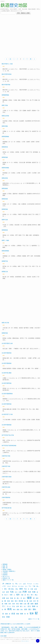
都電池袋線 (5, 188)
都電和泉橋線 (5, 168)
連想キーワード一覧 (8, 580)
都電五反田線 (5, 116)
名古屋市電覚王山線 (7, 343)
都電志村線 (5, 178)
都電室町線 (5, 147)
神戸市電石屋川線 (7, 508)
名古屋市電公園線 (7, 373)
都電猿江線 (5, 272)
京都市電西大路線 (7, 477)
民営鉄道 (5, 575)
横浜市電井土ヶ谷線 (7, 64)
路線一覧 (5, 566)
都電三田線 (5, 105)
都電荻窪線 (5, 333)
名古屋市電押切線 (7, 383)
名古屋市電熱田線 (7, 353)
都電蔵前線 (5, 230)
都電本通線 (5, 126)
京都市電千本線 (6, 466)
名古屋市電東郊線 (7, 404)
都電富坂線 (5, 199)
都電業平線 (5, 261)
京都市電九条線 (6, 487)
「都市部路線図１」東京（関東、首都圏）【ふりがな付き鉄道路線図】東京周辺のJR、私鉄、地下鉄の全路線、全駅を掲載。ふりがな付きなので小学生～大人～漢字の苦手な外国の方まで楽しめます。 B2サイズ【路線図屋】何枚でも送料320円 (20, 629)
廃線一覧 (5, 568)
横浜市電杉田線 (6, 85)
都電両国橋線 (5, 137)
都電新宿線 (5, 209)
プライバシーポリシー (25, 641)
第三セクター (6, 576)
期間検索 (5, 564)
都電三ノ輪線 (5, 240)
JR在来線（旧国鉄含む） (9, 571)
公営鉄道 (5, 573)
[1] (10, 59)
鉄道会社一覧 (6, 578)
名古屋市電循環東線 (7, 394)
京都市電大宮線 (6, 456)
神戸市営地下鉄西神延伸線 (9, 446)
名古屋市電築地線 (7, 425)
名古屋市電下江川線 (7, 414)
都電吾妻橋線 (5, 251)
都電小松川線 (5, 323)
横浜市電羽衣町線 (7, 74)
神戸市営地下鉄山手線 (8, 435)
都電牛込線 (5, 220)
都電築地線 (5, 157)
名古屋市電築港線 (7, 363)
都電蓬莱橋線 (5, 95)
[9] (31, 59)
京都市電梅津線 (6, 497)
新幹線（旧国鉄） (7, 569)
